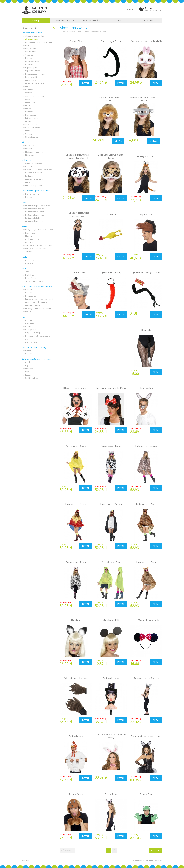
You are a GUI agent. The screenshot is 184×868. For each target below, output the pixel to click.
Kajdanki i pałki (31, 68)
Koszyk (153, 9)
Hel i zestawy (31, 296)
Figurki (28, 362)
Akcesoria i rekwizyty (34, 163)
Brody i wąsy (30, 233)
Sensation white (32, 124)
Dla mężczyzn (31, 278)
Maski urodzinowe (33, 305)
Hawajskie (29, 64)
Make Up (29, 236)
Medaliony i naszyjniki (34, 152)
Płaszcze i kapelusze (33, 185)
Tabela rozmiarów (64, 20)
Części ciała (30, 55)
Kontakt (148, 20)
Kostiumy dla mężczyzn (35, 221)
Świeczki (29, 312)
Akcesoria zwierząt (33, 39)
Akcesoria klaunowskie (34, 36)
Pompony (29, 112)
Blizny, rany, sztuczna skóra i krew (39, 230)
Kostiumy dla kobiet (33, 218)
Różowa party (31, 115)
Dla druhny (30, 323)
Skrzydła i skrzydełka (34, 128)
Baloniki (29, 290)
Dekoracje (29, 167)
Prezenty (29, 375)
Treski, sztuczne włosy (34, 281)
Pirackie (28, 105)
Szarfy (28, 131)
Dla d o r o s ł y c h (33, 194)
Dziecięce (29, 58)
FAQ (120, 20)
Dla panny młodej (32, 333)
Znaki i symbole (32, 378)
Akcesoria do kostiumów (79, 32)
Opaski (28, 99)
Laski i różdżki (31, 77)
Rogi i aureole (31, 121)
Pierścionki (30, 155)
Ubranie (29, 134)
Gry (27, 339)
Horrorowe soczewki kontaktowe (39, 170)
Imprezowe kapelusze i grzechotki (39, 299)
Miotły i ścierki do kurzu (35, 83)
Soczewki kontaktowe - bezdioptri (39, 246)
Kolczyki (29, 149)
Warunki (130, 9)
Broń (27, 45)
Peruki (28, 182)
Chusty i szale (31, 52)
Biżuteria (29, 351)
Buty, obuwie (31, 49)
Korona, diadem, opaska (35, 74)
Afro (27, 272)
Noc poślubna (31, 342)
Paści (27, 372)
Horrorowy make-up (34, 173)
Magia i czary (31, 80)
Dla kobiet (29, 275)
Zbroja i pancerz (32, 137)
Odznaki (29, 93)
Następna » (156, 850)
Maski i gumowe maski (34, 179)
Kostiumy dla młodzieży (35, 215)
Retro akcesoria (32, 118)
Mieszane (29, 369)
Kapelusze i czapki (33, 71)
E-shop (36, 20)
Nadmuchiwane (32, 90)
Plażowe (29, 109)
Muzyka (28, 87)
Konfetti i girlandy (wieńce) (36, 302)
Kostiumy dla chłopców (35, 212)
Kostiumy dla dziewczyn (35, 209)
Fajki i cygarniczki (32, 61)
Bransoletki (30, 146)
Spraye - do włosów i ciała (36, 249)
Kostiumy (29, 176)
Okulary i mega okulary (35, 96)
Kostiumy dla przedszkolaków (37, 205)
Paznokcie (29, 242)
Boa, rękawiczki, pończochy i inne (39, 42)
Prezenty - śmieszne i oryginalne (38, 309)
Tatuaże (29, 252)
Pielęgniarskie (31, 102)
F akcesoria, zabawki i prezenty (38, 336)
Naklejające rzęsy (32, 239)
